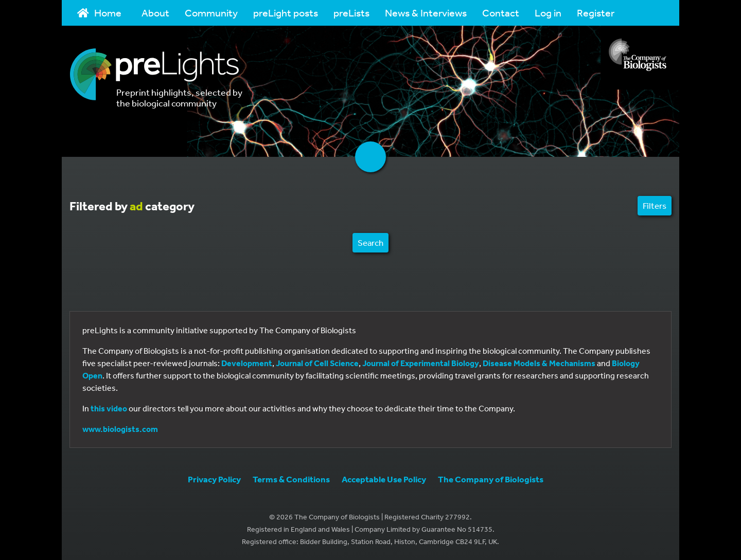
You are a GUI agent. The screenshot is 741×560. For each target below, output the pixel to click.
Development (247, 363)
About (155, 13)
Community (211, 13)
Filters (655, 205)
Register (596, 13)
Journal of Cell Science (317, 363)
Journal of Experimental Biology (421, 363)
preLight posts (286, 13)
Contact (501, 13)
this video (109, 408)
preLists (351, 13)
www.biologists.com (120, 429)
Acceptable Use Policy (384, 479)
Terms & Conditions (291, 479)
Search (370, 242)
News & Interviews (426, 13)
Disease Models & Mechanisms (539, 363)
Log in (548, 13)
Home (99, 13)
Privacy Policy (214, 479)
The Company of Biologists (491, 479)
